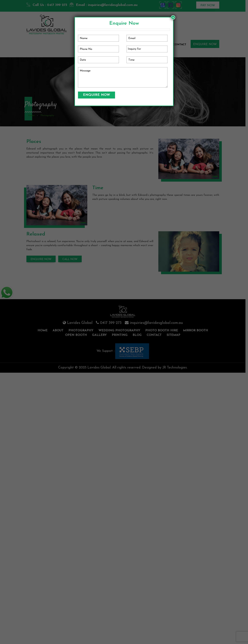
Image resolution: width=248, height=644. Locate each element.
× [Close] (173, 17)
